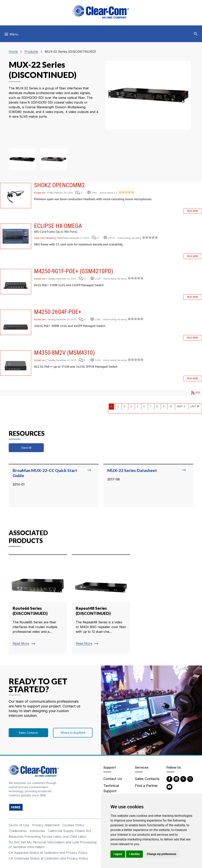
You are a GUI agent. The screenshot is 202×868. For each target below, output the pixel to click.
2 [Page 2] (118, 406)
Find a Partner (146, 786)
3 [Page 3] (124, 406)
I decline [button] (134, 854)
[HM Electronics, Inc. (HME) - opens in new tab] (17, 807)
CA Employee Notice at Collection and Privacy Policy (48, 858)
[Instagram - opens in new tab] (190, 779)
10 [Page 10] (171, 406)
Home (13, 52)
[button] (196, 34)
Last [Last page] (193, 406)
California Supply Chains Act (69, 831)
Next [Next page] (180, 406)
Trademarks (18, 831)
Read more (193, 211)
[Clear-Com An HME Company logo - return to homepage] (34, 771)
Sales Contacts (28, 733)
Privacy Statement (46, 825)
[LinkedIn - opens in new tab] (176, 779)
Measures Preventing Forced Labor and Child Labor (48, 837)
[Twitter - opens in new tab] (183, 779)
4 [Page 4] (131, 406)
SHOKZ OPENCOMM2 (16, 196)
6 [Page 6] (144, 406)
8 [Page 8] (157, 406)
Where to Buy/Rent (73, 733)
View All (26, 448)
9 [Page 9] (164, 406)
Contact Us (113, 779)
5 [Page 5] (137, 406)
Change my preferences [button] (161, 854)
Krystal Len (40, 193)
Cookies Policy (73, 825)
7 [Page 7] (151, 406)
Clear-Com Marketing (45, 238)
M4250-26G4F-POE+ (16, 322)
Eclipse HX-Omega (16, 236)
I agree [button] (118, 854)
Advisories (37, 831)
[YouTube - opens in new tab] (169, 787)
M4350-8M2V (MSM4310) (16, 363)
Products (31, 52)
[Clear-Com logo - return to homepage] (101, 12)
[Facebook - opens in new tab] (169, 779)
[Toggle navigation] (11, 35)
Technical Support (111, 788)
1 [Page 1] (111, 406)
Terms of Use (19, 825)
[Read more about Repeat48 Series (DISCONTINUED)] (101, 604)
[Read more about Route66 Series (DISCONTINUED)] (38, 604)
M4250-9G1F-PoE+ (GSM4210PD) (16, 282)
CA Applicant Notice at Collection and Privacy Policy (48, 853)
